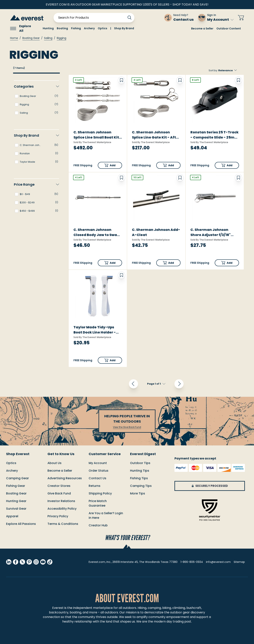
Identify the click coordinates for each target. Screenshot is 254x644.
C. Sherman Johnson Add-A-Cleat (156, 232)
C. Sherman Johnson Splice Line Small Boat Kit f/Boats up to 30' (96, 135)
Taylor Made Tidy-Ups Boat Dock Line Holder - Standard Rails (95, 330)
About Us (54, 463)
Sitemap (239, 562)
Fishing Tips (139, 478)
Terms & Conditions (63, 524)
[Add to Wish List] (121, 80)
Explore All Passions (21, 524)
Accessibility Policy (62, 509)
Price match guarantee (98, 503)
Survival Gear (16, 509)
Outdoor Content (229, 29)
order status (99, 471)
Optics (11, 463)
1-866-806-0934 (192, 562)
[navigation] (36, 151)
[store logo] (27, 18)
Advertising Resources (65, 478)
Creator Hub (98, 525)
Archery (12, 471)
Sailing (48, 38)
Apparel (12, 516)
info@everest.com (218, 562)
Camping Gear (17, 478)
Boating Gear (31, 38)
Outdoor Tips (140, 463)
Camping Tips (141, 486)
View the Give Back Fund (127, 427)
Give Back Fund (59, 493)
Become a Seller (202, 29)
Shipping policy (100, 493)
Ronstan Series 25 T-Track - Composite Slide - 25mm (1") (215, 135)
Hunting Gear (16, 501)
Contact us (97, 478)
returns (95, 486)
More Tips (138, 493)
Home (14, 38)
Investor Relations (61, 501)
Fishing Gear (16, 486)
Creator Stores (59, 486)
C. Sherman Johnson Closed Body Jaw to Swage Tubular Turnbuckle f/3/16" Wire (98, 232)
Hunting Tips (140, 471)
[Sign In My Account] (216, 18)
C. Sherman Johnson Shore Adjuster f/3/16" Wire (211, 232)
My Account (220, 19)
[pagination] (156, 384)
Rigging (62, 38)
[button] (110, 165)
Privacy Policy (58, 516)
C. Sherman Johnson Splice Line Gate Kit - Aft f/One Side (154, 135)
